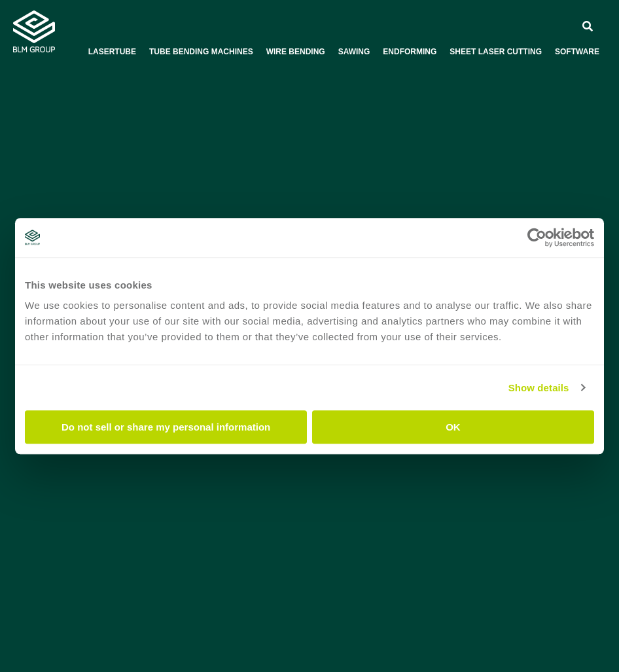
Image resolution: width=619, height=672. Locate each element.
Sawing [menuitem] (354, 52)
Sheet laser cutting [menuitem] (496, 52)
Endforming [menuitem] (410, 52)
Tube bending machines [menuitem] (201, 52)
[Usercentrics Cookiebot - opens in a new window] (537, 238)
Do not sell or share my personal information (166, 427)
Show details (539, 388)
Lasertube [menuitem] (112, 52)
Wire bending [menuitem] (296, 52)
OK (453, 427)
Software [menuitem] (577, 52)
